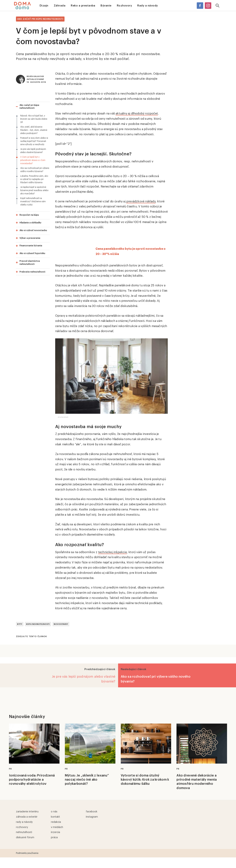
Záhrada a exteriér (27, 817)
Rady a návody (148, 6)
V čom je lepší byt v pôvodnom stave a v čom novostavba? (33, 160)
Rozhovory (124, 6)
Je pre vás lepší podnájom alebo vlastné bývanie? (33, 151)
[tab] (33, 107)
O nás (54, 812)
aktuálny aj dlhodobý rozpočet (137, 114)
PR (10, 769)
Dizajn (44, 6)
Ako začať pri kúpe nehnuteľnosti (40, 19)
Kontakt (55, 817)
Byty (20, 624)
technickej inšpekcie (113, 552)
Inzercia (55, 832)
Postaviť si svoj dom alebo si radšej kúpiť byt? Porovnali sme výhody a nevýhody (34, 141)
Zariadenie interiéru (27, 812)
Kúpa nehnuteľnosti (38, 624)
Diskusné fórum (25, 837)
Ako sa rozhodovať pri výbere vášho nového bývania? (35, 170)
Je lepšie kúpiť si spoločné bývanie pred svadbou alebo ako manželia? (34, 190)
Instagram (92, 817)
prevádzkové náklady (141, 201)
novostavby (61, 624)
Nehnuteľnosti (24, 832)
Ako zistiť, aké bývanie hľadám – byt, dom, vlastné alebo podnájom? (34, 130)
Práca (54, 837)
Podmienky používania (27, 853)
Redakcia (56, 822)
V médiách (57, 827)
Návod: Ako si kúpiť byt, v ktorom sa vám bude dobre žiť (34, 119)
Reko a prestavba (83, 6)
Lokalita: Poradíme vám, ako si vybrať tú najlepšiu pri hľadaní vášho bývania (34, 179)
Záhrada (60, 6)
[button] (33, 107)
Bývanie (106, 6)
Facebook (92, 812)
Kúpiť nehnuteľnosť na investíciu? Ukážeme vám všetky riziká (33, 201)
